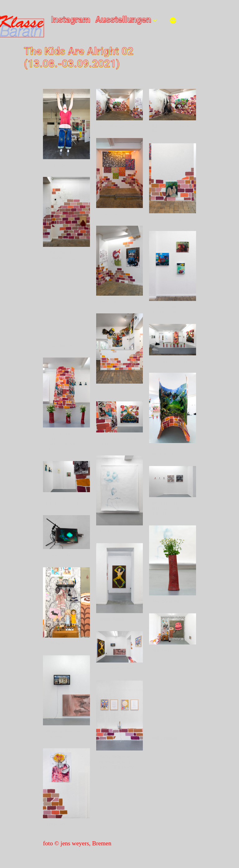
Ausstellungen (123, 20)
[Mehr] (173, 21)
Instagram (71, 20)
